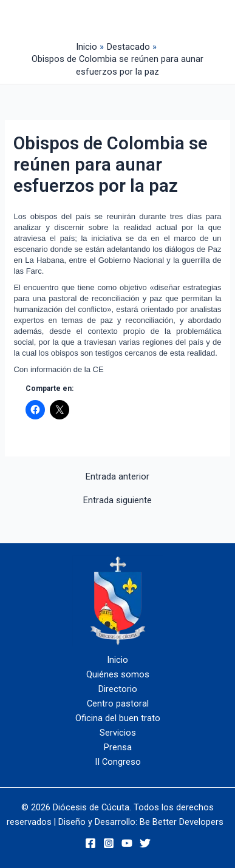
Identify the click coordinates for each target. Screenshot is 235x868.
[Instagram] (109, 843)
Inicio (118, 660)
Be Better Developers (182, 822)
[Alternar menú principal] (169, 19)
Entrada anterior (118, 477)
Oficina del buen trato (118, 718)
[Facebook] (90, 843)
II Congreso (118, 762)
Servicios (118, 733)
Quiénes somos (118, 674)
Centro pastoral (118, 704)
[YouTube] (127, 843)
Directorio (118, 689)
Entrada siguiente (118, 500)
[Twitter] (145, 843)
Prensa (118, 747)
